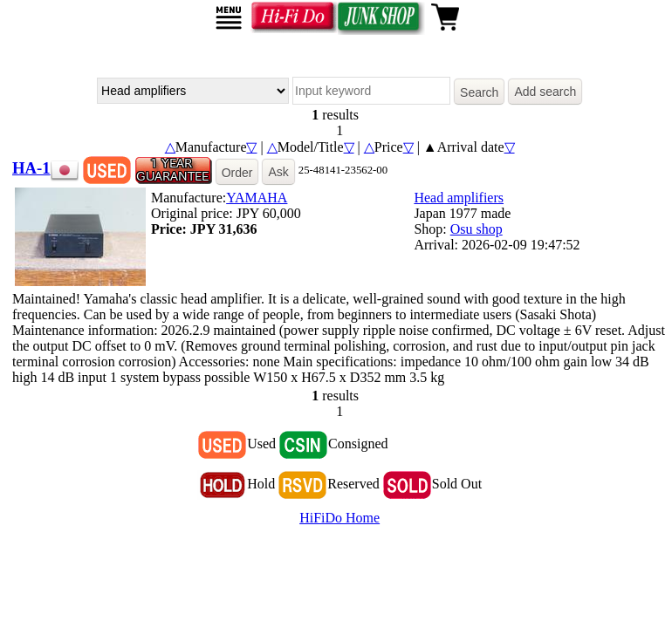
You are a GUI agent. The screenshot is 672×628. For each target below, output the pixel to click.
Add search (545, 92)
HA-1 (31, 168)
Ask (278, 172)
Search (479, 92)
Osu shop (477, 229)
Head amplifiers (459, 198)
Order (237, 173)
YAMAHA (257, 198)
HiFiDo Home (339, 518)
